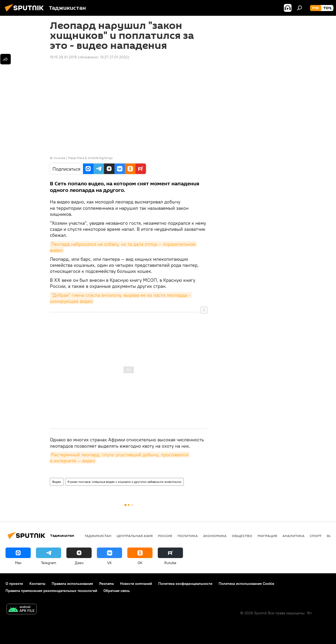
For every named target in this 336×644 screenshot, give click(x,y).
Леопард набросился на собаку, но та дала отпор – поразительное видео (123, 247)
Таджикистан (98, 536)
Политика (188, 536)
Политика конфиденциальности (185, 584)
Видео (57, 482)
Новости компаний (136, 584)
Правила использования (72, 584)
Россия (165, 536)
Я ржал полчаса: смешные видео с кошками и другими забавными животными (124, 482)
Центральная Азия (135, 536)
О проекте (14, 584)
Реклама (106, 584)
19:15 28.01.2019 (63, 57)
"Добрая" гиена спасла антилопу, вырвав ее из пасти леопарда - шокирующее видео (121, 298)
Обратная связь (117, 591)
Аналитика (293, 536)
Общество (242, 536)
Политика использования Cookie (246, 584)
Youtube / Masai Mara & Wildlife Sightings (83, 158)
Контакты (37, 584)
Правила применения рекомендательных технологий (51, 591)
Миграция (267, 536)
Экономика (215, 536)
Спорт (316, 536)
